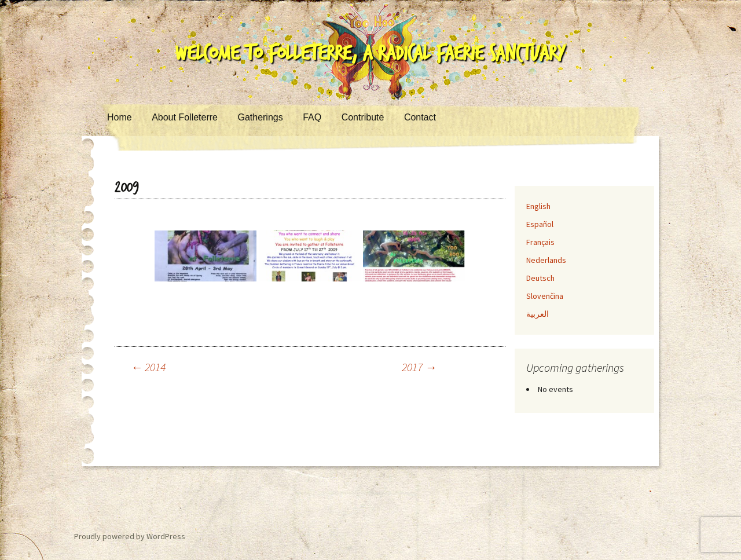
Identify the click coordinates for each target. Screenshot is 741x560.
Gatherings (260, 117)
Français (540, 242)
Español (540, 224)
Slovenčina (545, 296)
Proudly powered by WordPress (130, 536)
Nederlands (546, 260)
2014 (148, 367)
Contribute (363, 117)
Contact (420, 117)
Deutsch (540, 278)
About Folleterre (185, 117)
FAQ (312, 117)
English (538, 206)
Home (120, 117)
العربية (538, 314)
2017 (419, 367)
